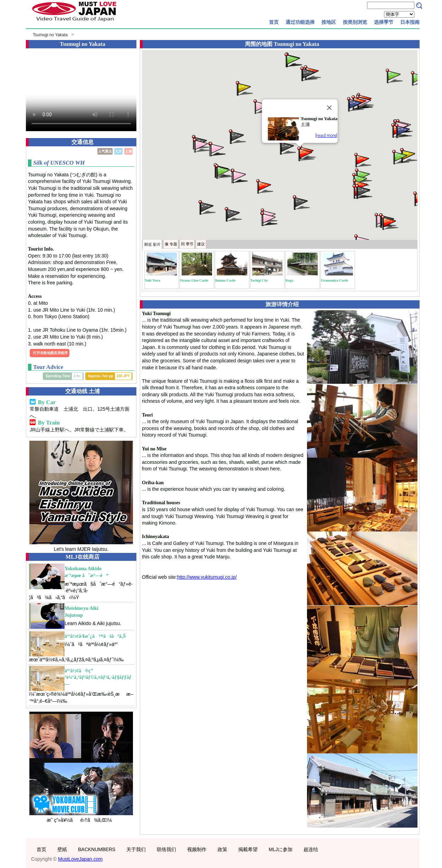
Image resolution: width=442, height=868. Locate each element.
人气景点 (105, 151)
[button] (305, 153)
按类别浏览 (355, 22)
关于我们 (136, 849)
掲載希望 (248, 849)
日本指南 (410, 22)
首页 (274, 22)
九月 (118, 151)
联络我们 (166, 849)
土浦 (128, 151)
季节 (187, 244)
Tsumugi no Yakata (50, 35)
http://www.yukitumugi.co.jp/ (207, 577)
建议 (201, 244)
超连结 (311, 849)
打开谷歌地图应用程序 (50, 353)
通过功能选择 (300, 22)
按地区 (329, 22)
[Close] (329, 108)
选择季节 (384, 22)
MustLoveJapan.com (80, 859)
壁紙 (62, 849)
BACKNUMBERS (97, 849)
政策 (222, 849)
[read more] (326, 135)
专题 (171, 244)
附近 (152, 244)
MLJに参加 (280, 849)
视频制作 (197, 849)
